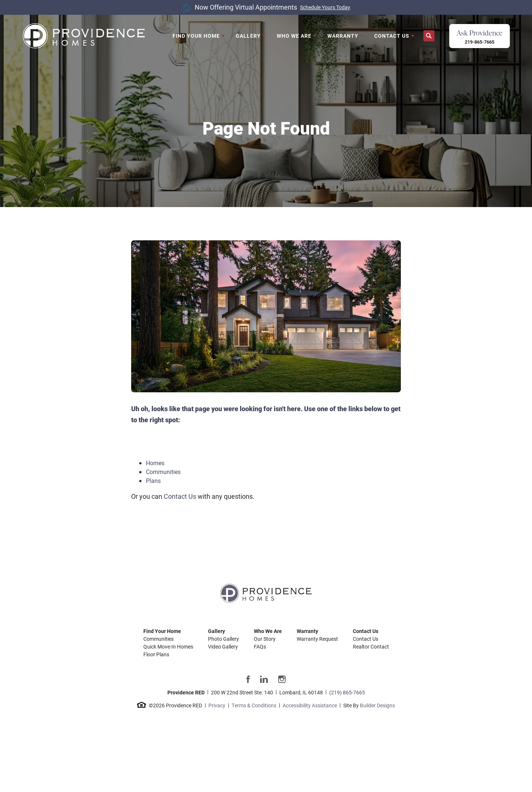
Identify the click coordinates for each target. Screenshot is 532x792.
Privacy (217, 705)
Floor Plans (156, 654)
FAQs (260, 647)
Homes (155, 463)
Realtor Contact (371, 647)
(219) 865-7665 (347, 692)
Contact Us (180, 496)
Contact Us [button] (392, 36)
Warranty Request (317, 639)
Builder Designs (377, 705)
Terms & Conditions (254, 705)
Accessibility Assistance (310, 705)
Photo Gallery (224, 639)
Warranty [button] (343, 36)
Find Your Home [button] (196, 36)
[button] (429, 36)
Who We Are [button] (294, 36)
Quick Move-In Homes (168, 647)
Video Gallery (223, 647)
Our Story (265, 639)
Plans (153, 480)
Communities (163, 472)
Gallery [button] (248, 36)
